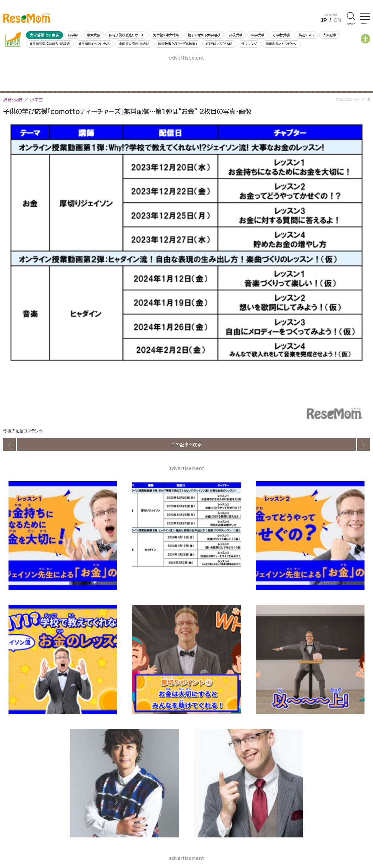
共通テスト (306, 35)
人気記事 (330, 35)
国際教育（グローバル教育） (178, 44)
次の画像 (364, 444)
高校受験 (236, 35)
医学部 (73, 35)
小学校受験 (281, 35)
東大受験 (94, 35)
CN (337, 20)
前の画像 (9, 444)
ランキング (249, 44)
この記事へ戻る (186, 444)
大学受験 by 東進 (44, 35)
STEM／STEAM (219, 44)
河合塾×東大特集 (166, 35)
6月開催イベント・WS (94, 44)
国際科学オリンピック (281, 44)
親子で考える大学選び (204, 35)
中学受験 (258, 35)
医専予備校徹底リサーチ (127, 35)
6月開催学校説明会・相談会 (50, 44)
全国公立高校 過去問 (134, 44)
